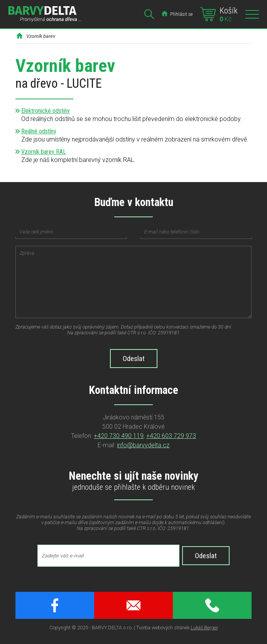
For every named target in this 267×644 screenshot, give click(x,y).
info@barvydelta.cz (143, 445)
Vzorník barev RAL (44, 152)
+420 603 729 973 (171, 436)
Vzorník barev (41, 36)
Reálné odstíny (39, 131)
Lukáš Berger (204, 628)
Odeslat (206, 556)
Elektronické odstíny (46, 111)
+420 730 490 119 (119, 436)
